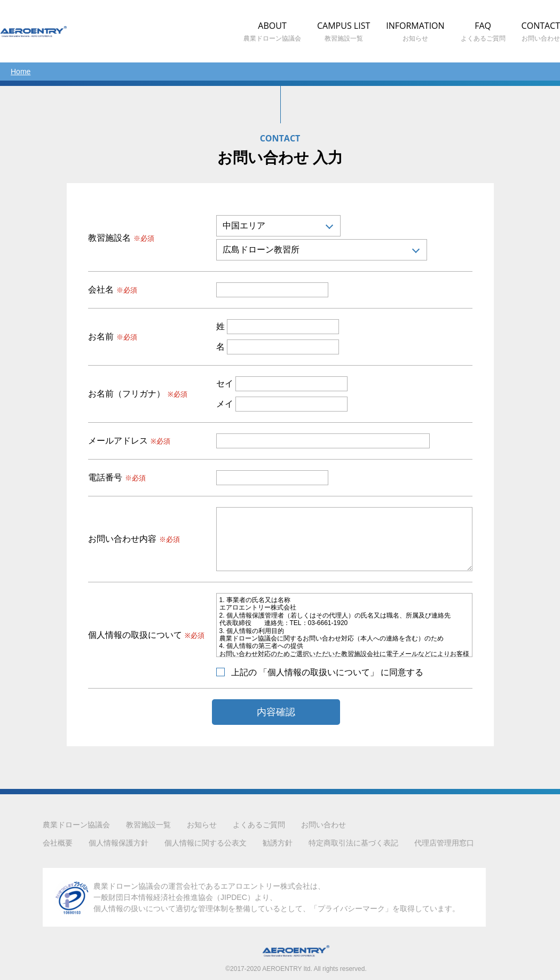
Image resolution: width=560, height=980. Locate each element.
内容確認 (276, 712)
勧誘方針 (278, 843)
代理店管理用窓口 (444, 843)
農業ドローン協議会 (76, 825)
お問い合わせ (324, 825)
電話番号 (117, 478)
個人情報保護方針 (119, 843)
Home (21, 72)
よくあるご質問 (259, 825)
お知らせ (202, 825)
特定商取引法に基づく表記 (353, 843)
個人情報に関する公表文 (206, 843)
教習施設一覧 (148, 825)
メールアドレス (129, 441)
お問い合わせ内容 (134, 539)
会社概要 (58, 843)
